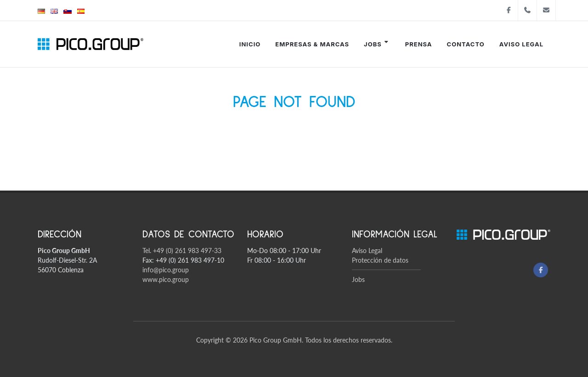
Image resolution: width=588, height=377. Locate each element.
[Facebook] (541, 270)
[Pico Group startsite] (90, 44)
